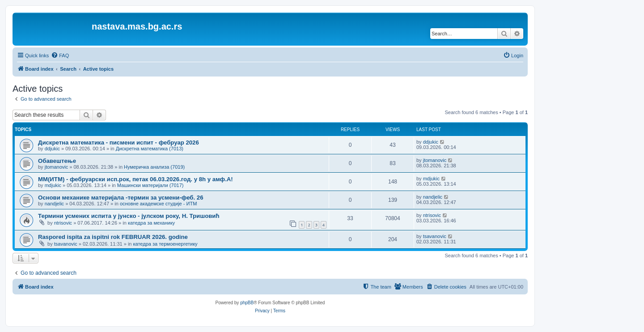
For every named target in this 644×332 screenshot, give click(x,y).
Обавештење (57, 161)
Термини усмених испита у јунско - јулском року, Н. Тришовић (129, 216)
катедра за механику (151, 223)
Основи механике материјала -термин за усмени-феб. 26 (121, 198)
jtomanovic (57, 167)
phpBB (247, 303)
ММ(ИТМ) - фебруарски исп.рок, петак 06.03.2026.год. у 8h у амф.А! (136, 179)
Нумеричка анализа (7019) (154, 167)
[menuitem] (60, 55)
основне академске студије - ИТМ (158, 204)
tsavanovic (66, 244)
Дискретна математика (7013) (150, 149)
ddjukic (52, 149)
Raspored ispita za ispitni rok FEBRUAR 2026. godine (113, 237)
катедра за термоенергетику (165, 244)
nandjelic (54, 204)
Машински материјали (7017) (150, 185)
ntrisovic (63, 223)
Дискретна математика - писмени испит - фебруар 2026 (119, 143)
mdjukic (53, 185)
